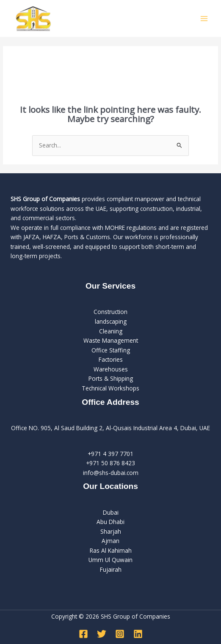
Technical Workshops (110, 388)
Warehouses (111, 369)
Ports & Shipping (111, 378)
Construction (110, 312)
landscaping (111, 321)
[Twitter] (102, 634)
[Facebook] (83, 634)
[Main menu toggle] (204, 18)
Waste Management (111, 340)
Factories (111, 359)
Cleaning (111, 331)
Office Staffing (111, 350)
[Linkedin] (138, 634)
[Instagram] (120, 634)
